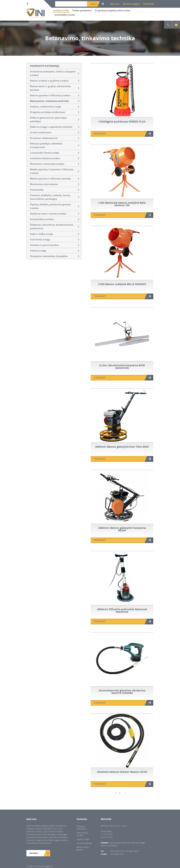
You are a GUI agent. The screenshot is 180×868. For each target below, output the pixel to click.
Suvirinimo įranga (55, 239)
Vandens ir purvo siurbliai (55, 245)
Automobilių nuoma (64, 15)
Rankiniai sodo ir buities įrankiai (55, 214)
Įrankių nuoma (61, 11)
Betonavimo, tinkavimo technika (55, 101)
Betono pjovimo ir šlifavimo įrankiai (55, 95)
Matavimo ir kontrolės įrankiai (55, 164)
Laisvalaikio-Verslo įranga (55, 153)
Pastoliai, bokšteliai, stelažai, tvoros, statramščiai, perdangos (55, 197)
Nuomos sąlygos (131, 4)
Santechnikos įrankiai (55, 219)
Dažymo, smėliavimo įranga (55, 107)
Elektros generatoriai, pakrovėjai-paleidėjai (55, 119)
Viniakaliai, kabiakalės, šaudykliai (55, 256)
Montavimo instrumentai (55, 184)
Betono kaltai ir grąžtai (83, 848)
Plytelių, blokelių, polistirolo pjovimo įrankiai (55, 206)
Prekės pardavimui (82, 11)
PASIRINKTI (100, 134)
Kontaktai (148, 4)
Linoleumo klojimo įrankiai (55, 158)
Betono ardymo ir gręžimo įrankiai (55, 81)
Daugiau (34, 853)
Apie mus (115, 4)
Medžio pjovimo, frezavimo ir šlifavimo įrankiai (55, 171)
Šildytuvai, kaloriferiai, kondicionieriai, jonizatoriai (55, 227)
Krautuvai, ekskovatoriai (55, 138)
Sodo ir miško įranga (55, 234)
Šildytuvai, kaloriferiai (81, 828)
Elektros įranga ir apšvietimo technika (55, 127)
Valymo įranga (55, 251)
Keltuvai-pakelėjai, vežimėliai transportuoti (55, 145)
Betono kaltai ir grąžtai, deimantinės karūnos (55, 88)
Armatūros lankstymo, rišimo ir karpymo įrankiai (55, 73)
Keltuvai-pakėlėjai (84, 843)
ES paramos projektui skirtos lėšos (113, 11)
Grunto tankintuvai (55, 132)
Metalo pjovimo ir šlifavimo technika (55, 179)
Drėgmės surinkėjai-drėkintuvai (55, 112)
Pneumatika (55, 190)
